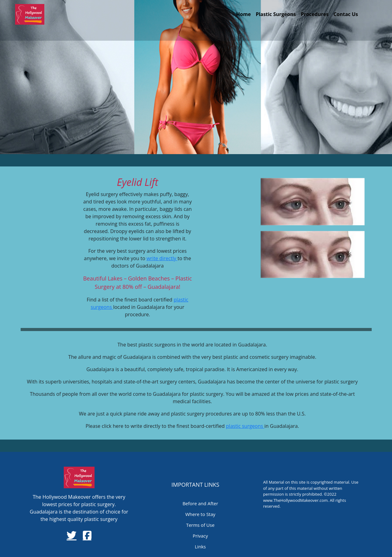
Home (243, 14)
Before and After (200, 503)
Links (200, 547)
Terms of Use (200, 525)
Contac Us (346, 14)
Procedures (315, 14)
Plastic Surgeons (276, 14)
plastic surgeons (245, 426)
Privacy (200, 536)
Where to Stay (200, 514)
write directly (162, 258)
